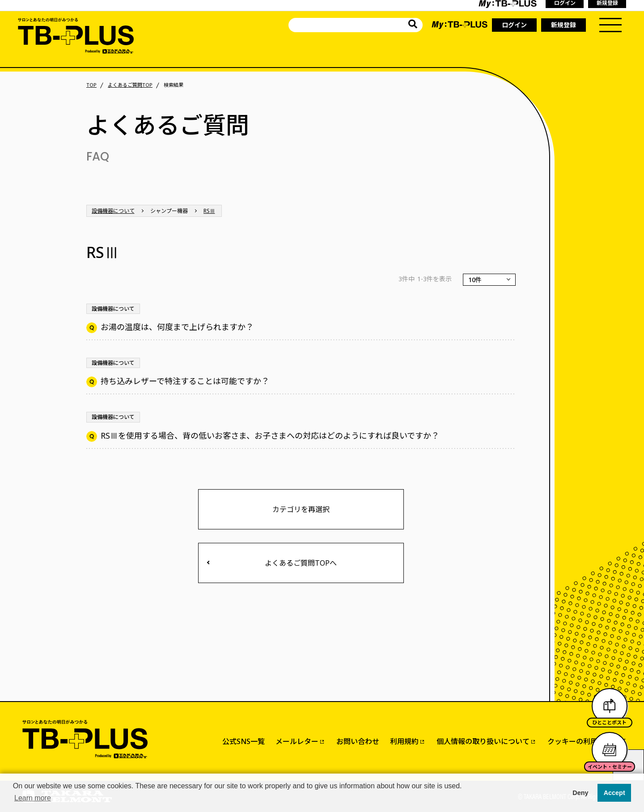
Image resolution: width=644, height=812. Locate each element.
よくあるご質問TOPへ (301, 563)
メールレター (297, 741)
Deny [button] (580, 793)
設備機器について (113, 211)
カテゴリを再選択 (301, 509)
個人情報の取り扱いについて (483, 741)
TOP (91, 85)
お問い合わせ (358, 741)
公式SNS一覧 (244, 741)
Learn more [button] (33, 798)
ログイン (514, 25)
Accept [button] (614, 793)
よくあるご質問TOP (130, 85)
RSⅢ (209, 211)
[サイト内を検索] (413, 25)
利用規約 (404, 741)
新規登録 (563, 25)
